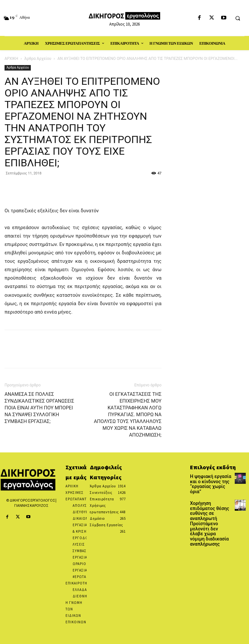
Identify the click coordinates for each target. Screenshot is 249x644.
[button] (238, 18)
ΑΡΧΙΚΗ (11, 59)
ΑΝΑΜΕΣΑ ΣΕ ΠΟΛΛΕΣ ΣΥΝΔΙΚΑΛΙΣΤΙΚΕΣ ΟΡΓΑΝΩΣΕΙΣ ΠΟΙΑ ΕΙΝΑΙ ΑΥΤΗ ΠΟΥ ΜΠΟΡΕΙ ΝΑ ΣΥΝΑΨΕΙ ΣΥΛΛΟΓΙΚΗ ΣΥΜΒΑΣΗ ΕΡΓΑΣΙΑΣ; (39, 408)
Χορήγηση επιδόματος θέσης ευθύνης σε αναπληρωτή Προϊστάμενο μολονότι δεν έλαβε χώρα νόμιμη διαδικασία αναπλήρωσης (210, 509)
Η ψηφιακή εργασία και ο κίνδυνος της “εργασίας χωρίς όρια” (211, 481)
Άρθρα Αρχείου (38, 59)
